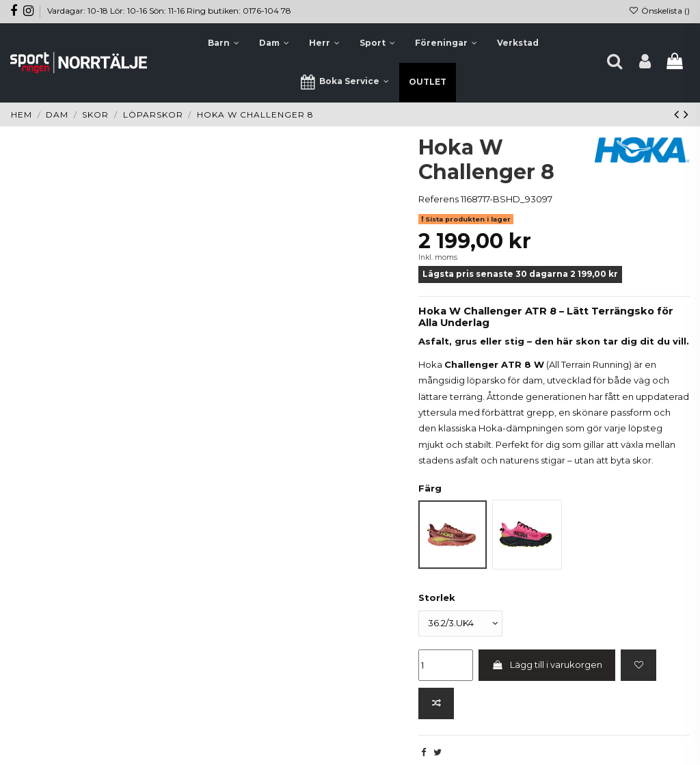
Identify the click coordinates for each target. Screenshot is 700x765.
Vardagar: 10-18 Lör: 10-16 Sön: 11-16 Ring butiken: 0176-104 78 (169, 11)
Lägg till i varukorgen (547, 665)
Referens (439, 199)
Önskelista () (659, 11)
